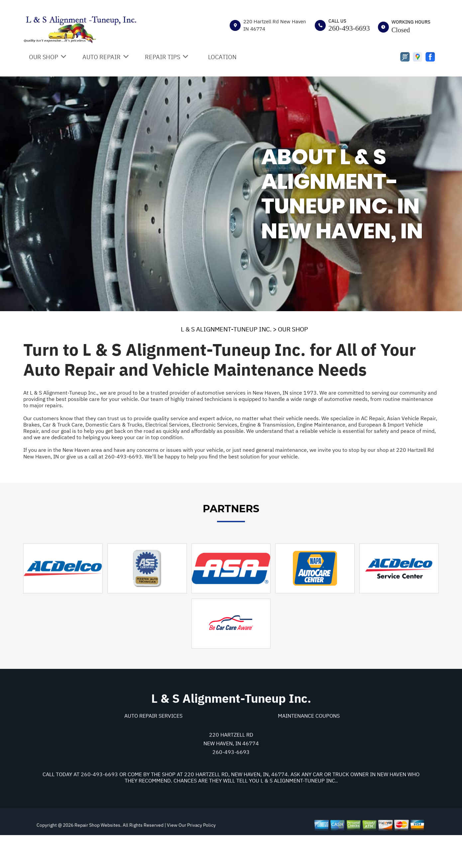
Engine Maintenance (321, 425)
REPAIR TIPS (163, 57)
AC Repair (373, 418)
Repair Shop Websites (97, 855)
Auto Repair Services (153, 746)
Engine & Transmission (267, 425)
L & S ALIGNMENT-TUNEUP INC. (226, 329)
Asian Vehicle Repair (411, 418)
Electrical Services (167, 425)
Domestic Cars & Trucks (114, 425)
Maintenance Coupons (309, 746)
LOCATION (222, 57)
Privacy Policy (201, 855)
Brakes (32, 425)
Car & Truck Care (63, 425)
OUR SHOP (44, 57)
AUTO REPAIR (102, 57)
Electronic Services (215, 425)
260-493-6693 (349, 28)
